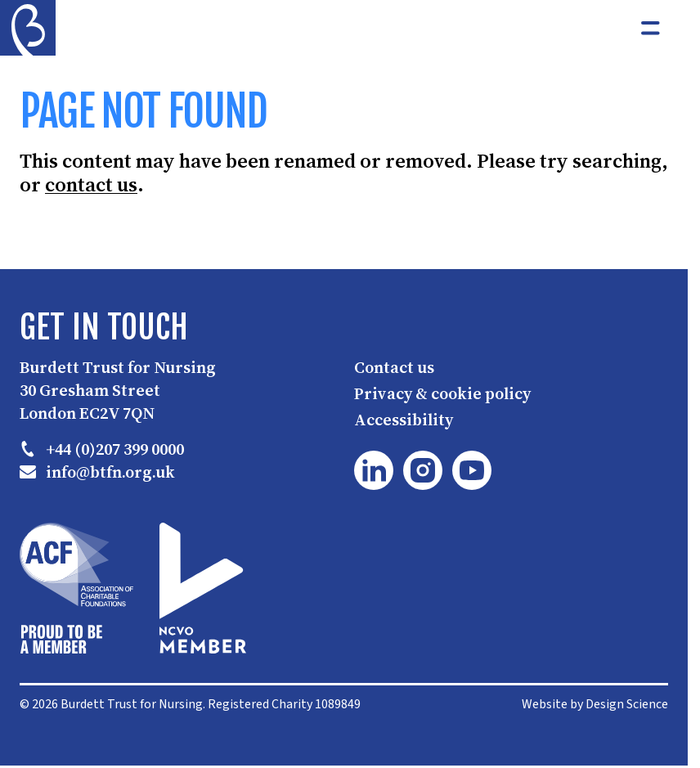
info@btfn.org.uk (97, 472)
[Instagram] (423, 470)
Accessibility (404, 420)
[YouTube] (472, 470)
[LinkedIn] (374, 470)
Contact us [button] (394, 367)
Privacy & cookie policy (442, 393)
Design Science (627, 704)
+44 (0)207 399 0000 (102, 449)
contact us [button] (91, 185)
